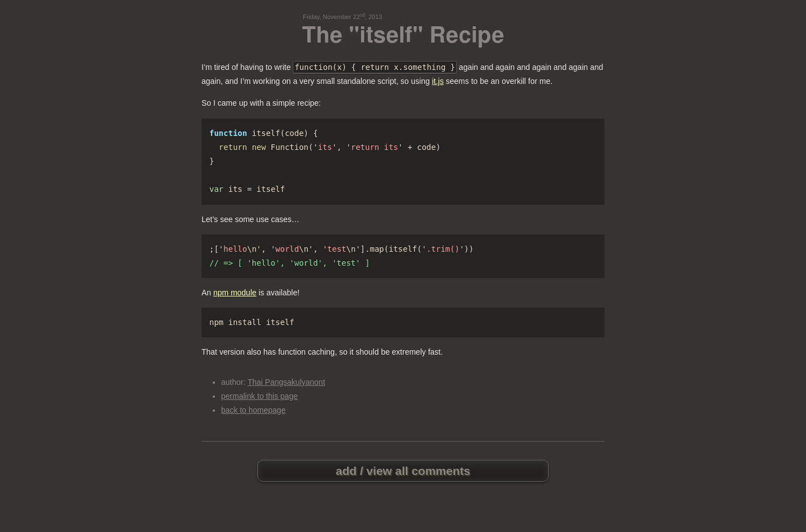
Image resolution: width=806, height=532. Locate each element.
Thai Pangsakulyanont (286, 382)
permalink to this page (259, 396)
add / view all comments (403, 471)
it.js (438, 81)
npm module (235, 293)
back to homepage (253, 410)
